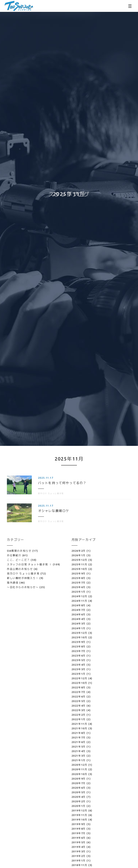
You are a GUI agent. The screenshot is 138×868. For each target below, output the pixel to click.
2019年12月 (80, 810)
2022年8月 (79, 687)
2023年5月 (79, 660)
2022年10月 (80, 683)
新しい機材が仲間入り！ (25, 578)
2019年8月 (79, 829)
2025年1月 (79, 592)
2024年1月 (79, 628)
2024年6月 (79, 614)
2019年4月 (79, 847)
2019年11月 (80, 815)
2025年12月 (80, 560)
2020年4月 (79, 797)
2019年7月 (79, 833)
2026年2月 (79, 551)
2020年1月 (79, 806)
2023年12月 (80, 633)
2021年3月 (79, 756)
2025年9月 (79, 573)
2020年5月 (79, 792)
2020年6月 (79, 788)
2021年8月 (79, 733)
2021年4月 (79, 751)
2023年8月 (79, 646)
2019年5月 (79, 842)
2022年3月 (79, 710)
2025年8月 (79, 578)
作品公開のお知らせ (22, 569)
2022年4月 (79, 706)
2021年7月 (79, 737)
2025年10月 (80, 569)
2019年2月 (79, 856)
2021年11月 (80, 724)
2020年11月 (80, 769)
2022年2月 (79, 715)
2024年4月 (79, 619)
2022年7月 (79, 692)
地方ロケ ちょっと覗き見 (27, 573)
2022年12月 (80, 678)
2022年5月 (79, 701)
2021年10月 (80, 728)
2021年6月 (79, 742)
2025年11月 (80, 564)
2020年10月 (80, 774)
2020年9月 (79, 779)
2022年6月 (79, 696)
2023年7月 (79, 651)
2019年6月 (79, 838)
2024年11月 (80, 601)
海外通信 (16, 583)
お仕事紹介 (17, 555)
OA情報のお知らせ (22, 551)
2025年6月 (79, 587)
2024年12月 (80, 596)
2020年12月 (80, 765)
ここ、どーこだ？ (22, 560)
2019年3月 (79, 851)
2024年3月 (79, 624)
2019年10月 (80, 820)
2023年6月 (79, 656)
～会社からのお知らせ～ (26, 587)
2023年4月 (79, 665)
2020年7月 (79, 783)
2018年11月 (80, 865)
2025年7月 (79, 583)
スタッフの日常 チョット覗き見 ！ (34, 564)
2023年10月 (80, 637)
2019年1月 (79, 860)
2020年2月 (79, 801)
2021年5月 (79, 747)
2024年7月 (79, 610)
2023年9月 (79, 642)
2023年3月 (79, 669)
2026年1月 (79, 555)
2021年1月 (79, 760)
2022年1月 (79, 719)
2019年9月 (79, 824)
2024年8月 (79, 605)
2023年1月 (79, 674)
